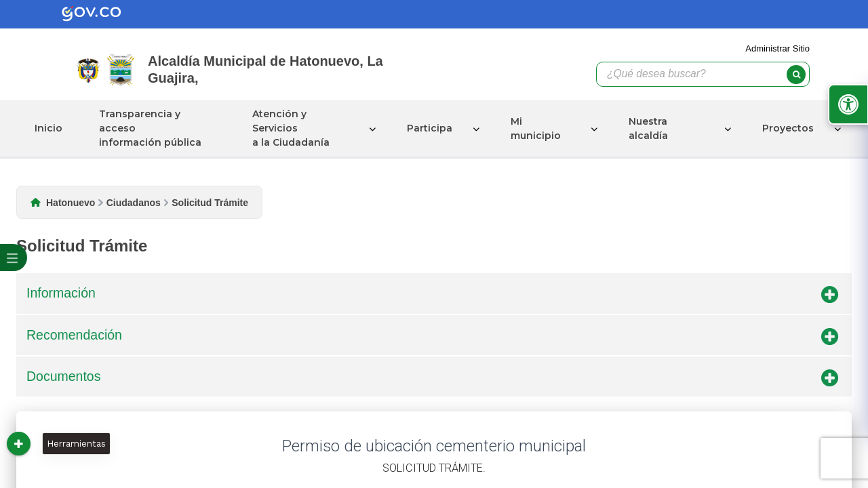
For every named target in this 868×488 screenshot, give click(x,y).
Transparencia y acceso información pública (150, 128)
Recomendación (432, 338)
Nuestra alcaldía (648, 128)
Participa (430, 128)
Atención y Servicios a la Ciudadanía (291, 128)
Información (432, 296)
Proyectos (788, 128)
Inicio (48, 128)
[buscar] (796, 75)
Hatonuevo (71, 203)
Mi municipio (536, 128)
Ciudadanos (134, 203)
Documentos (432, 379)
